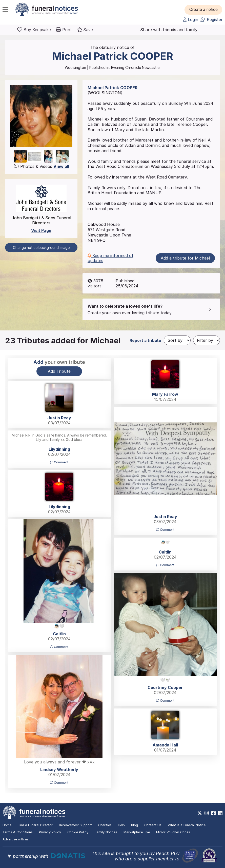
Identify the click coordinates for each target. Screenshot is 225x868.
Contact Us (153, 825)
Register (212, 19)
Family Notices (106, 832)
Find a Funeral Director (35, 825)
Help (121, 825)
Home (7, 825)
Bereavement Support (75, 825)
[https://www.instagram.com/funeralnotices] (207, 813)
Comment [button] (165, 530)
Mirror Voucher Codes (173, 832)
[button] (205, 10)
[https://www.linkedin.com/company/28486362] (220, 813)
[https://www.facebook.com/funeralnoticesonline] (213, 813)
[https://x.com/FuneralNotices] (200, 813)
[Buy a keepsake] (34, 30)
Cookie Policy (78, 832)
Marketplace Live (137, 832)
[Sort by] (177, 340)
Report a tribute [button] (145, 340)
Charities (105, 825)
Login (191, 19)
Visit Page (41, 230)
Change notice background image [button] (41, 248)
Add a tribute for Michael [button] (185, 258)
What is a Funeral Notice (187, 825)
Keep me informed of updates (110, 258)
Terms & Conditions (18, 832)
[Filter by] (207, 340)
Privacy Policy (50, 832)
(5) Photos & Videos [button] (41, 166)
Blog (135, 825)
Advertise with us (16, 839)
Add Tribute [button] (59, 371)
